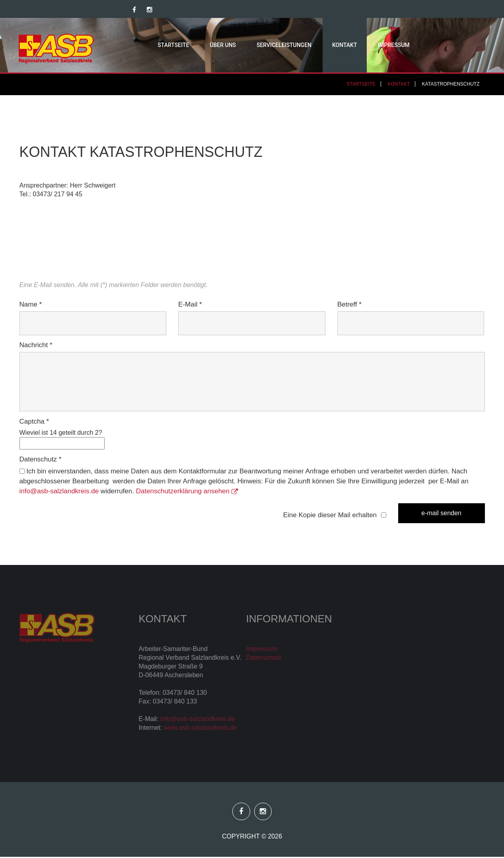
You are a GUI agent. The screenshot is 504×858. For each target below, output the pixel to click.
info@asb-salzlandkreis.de (59, 493)
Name (31, 306)
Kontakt (330, 46)
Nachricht (36, 347)
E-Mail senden (441, 514)
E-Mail (190, 306)
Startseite (159, 46)
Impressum (379, 46)
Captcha (34, 423)
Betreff (349, 306)
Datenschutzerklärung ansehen (187, 493)
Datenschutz (41, 461)
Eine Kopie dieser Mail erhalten (330, 516)
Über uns (208, 46)
